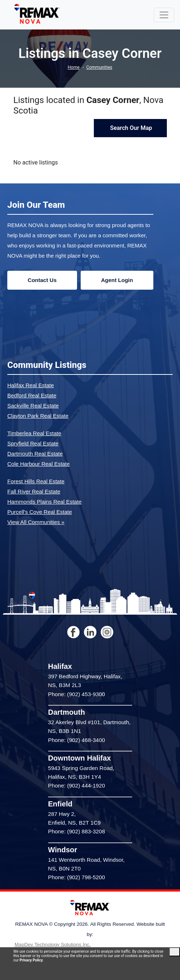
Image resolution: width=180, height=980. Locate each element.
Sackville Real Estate (33, 406)
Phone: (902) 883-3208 (77, 831)
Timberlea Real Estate (34, 433)
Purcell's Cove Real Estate (40, 512)
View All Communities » (36, 522)
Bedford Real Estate (32, 395)
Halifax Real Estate (31, 385)
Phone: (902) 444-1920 (77, 785)
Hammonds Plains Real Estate (44, 502)
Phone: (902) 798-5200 (77, 877)
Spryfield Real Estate (33, 443)
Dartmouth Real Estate (35, 454)
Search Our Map (130, 128)
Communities (99, 67)
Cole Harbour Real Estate (39, 464)
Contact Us (42, 280)
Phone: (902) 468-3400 (77, 740)
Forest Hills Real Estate (36, 481)
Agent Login (117, 280)
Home (74, 67)
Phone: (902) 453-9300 (77, 694)
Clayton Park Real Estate (38, 416)
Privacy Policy (31, 960)
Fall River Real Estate (34, 491)
